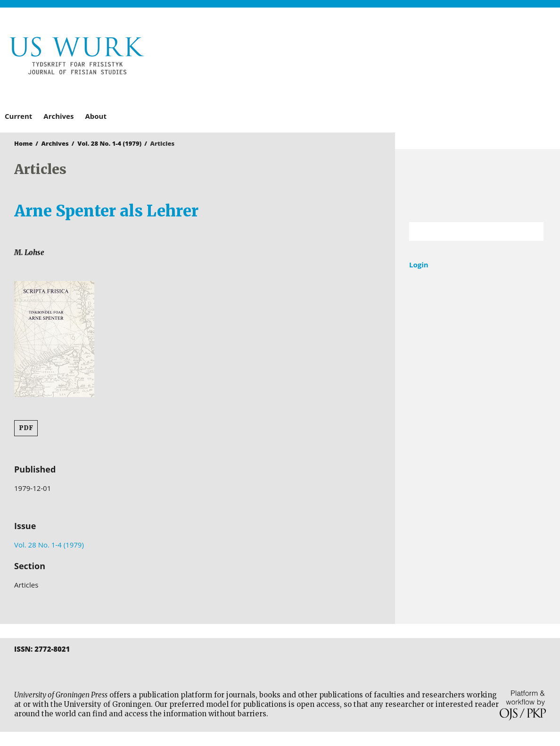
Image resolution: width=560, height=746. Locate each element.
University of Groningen (478, 186)
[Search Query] (465, 232)
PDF (26, 428)
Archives (58, 116)
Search (532, 232)
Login (419, 265)
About (96, 116)
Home (23, 143)
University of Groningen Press (418, 57)
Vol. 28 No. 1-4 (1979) (109, 143)
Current (18, 116)
